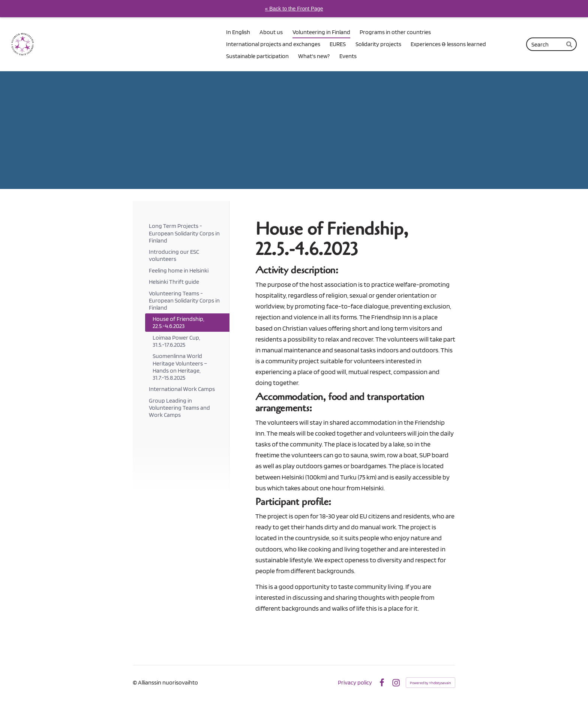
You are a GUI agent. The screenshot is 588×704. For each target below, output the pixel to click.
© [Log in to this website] (135, 682)
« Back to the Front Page (294, 9)
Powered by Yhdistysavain (430, 683)
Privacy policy (355, 683)
